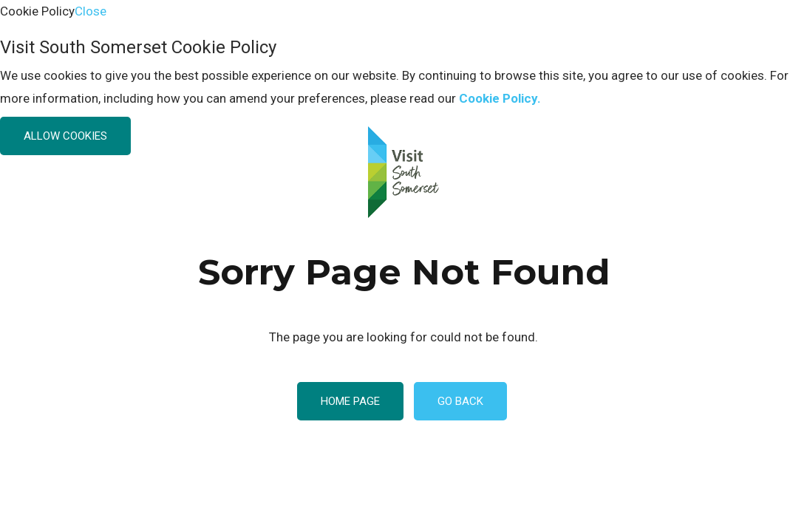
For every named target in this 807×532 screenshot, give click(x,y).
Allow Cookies (65, 136)
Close (91, 11)
